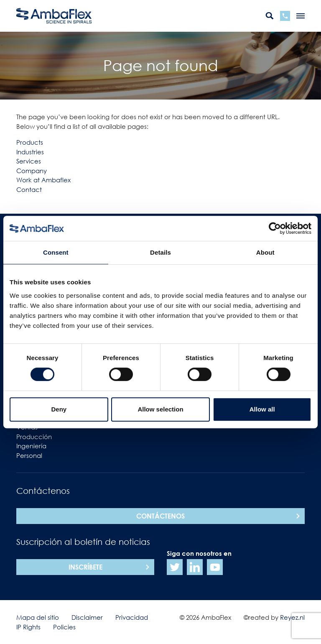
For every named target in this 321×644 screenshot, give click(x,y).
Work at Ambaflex (43, 180)
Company (32, 171)
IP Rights (28, 627)
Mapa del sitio (38, 617)
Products (30, 142)
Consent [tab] (56, 252)
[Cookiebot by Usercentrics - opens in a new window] (275, 228)
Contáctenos (160, 516)
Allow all (262, 409)
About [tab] (265, 252)
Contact (29, 189)
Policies (64, 627)
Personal (29, 455)
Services (29, 161)
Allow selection (160, 409)
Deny (59, 409)
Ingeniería (31, 446)
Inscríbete (85, 567)
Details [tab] (160, 252)
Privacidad (132, 617)
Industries (30, 152)
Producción (34, 437)
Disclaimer (87, 617)
